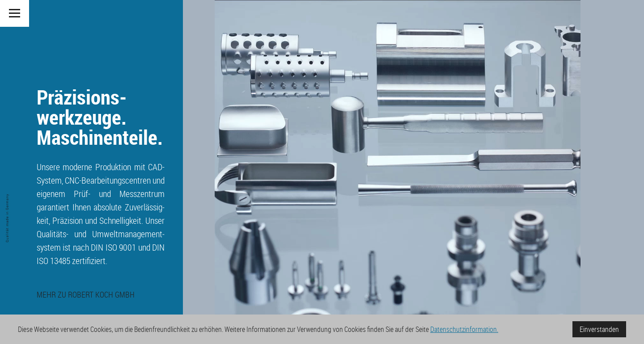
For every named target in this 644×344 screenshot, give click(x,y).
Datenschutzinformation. (464, 329)
